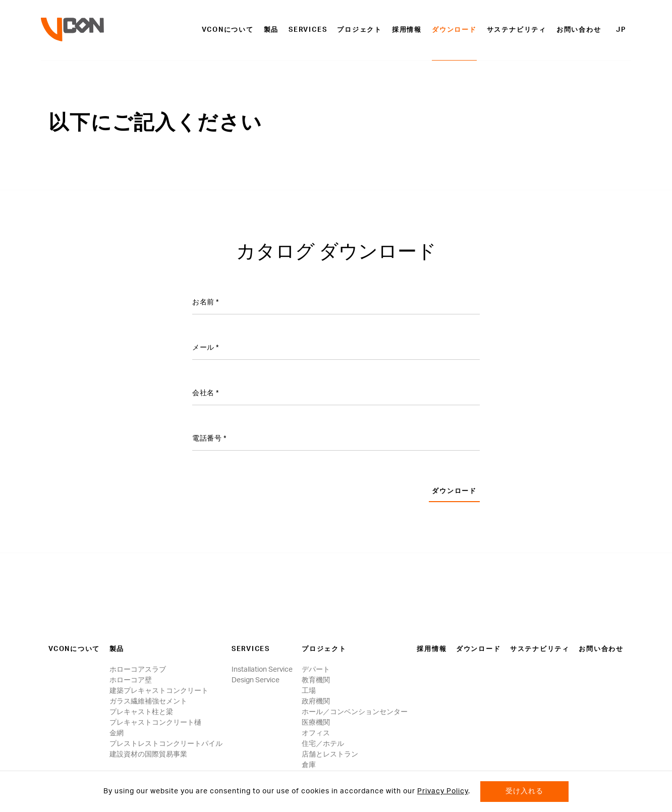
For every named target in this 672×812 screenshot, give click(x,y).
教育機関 (316, 680)
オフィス (316, 733)
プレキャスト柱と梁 (141, 712)
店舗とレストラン (330, 754)
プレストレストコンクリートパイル (166, 744)
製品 (271, 30)
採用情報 (407, 30)
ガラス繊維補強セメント (148, 701)
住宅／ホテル (323, 744)
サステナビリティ (517, 30)
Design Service (256, 680)
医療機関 (316, 723)
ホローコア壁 (131, 680)
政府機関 (316, 701)
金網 (117, 733)
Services (308, 30)
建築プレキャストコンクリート (159, 691)
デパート (316, 670)
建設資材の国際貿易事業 (148, 754)
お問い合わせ (579, 30)
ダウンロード (454, 30)
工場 (309, 691)
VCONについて (228, 30)
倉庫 (309, 765)
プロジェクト (359, 30)
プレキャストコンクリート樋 (155, 723)
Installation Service (262, 670)
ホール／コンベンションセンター (355, 712)
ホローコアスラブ (138, 670)
